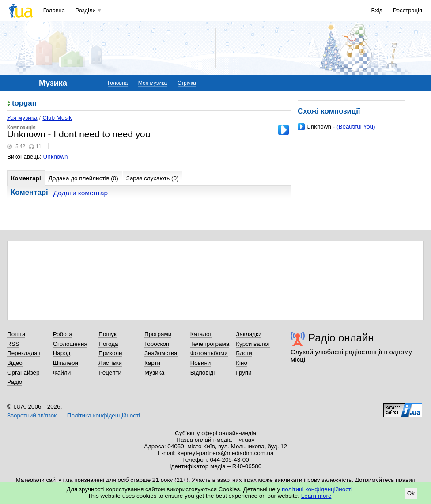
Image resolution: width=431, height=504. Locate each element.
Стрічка (187, 83)
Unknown (319, 127)
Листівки (110, 363)
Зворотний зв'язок (32, 415)
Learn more (316, 496)
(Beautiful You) (356, 127)
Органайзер (23, 373)
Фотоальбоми (209, 353)
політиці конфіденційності (317, 489)
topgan (24, 104)
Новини (201, 363)
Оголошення (70, 344)
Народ (62, 353)
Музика (154, 373)
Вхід (377, 10)
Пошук (108, 334)
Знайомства (161, 353)
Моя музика (153, 83)
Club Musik (57, 118)
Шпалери (66, 363)
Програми (158, 334)
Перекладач (24, 353)
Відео (15, 363)
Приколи (110, 353)
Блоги (244, 353)
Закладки (249, 334)
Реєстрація (408, 10)
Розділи (86, 10)
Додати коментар (81, 193)
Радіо (15, 382)
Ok (411, 493)
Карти (152, 363)
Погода (108, 344)
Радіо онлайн (341, 338)
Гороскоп (157, 344)
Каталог (201, 334)
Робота (63, 334)
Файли (62, 373)
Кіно (242, 363)
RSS (13, 344)
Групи (244, 373)
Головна (54, 10)
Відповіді (203, 373)
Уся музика (22, 118)
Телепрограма (210, 344)
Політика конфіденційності (104, 415)
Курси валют (253, 344)
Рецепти (110, 373)
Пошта (16, 334)
